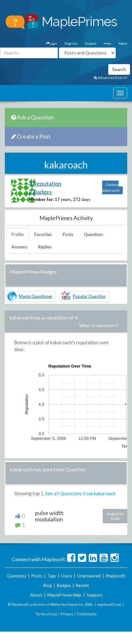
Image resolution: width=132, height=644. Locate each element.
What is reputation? (99, 325)
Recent (82, 585)
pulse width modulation (49, 516)
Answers (19, 247)
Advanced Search (111, 78)
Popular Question (89, 296)
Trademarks (87, 614)
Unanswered (89, 576)
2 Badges (40, 192)
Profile (17, 234)
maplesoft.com (109, 604)
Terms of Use (46, 614)
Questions (94, 234)
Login (52, 43)
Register (71, 43)
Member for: (41, 199)
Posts (68, 234)
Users (67, 576)
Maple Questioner (36, 296)
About (123, 43)
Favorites (43, 234)
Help (107, 43)
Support (91, 43)
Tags (52, 576)
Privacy (67, 614)
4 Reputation (45, 183)
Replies (45, 247)
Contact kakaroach (111, 187)
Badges (64, 585)
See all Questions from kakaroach (80, 493)
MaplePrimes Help (64, 595)
